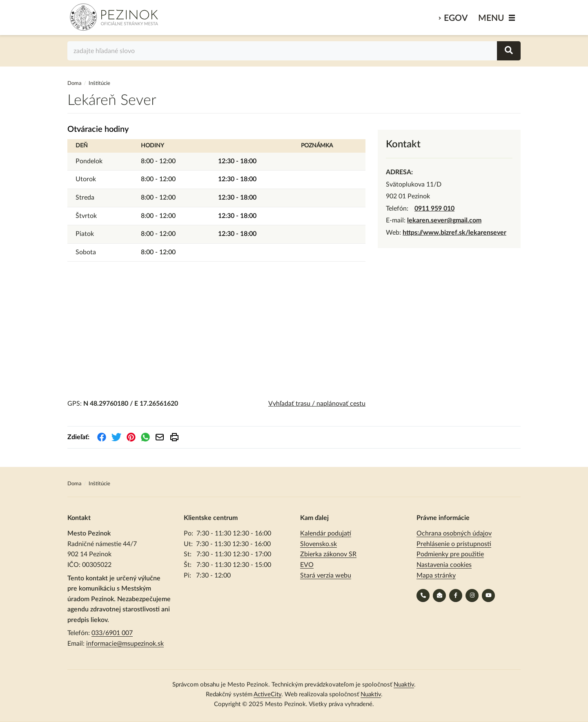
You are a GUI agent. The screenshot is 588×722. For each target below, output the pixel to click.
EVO (307, 565)
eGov (456, 18)
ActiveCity (267, 694)
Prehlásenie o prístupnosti (454, 544)
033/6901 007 (112, 633)
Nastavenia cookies (444, 565)
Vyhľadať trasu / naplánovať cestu (317, 404)
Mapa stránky (436, 575)
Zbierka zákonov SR (328, 554)
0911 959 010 (434, 209)
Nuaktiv (404, 685)
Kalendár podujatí (326, 533)
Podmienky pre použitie (450, 554)
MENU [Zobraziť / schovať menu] (491, 18)
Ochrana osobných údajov (454, 533)
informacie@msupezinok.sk (125, 644)
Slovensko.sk (318, 544)
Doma (75, 83)
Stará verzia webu (326, 575)
